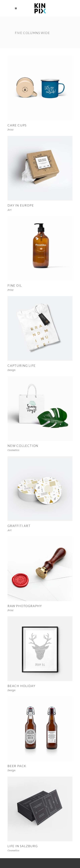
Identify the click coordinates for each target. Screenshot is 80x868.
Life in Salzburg (23, 846)
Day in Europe (21, 205)
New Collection (23, 446)
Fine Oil (15, 285)
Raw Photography (25, 606)
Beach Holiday (21, 686)
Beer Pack (17, 766)
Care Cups (17, 125)
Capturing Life (22, 366)
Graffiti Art (19, 526)
